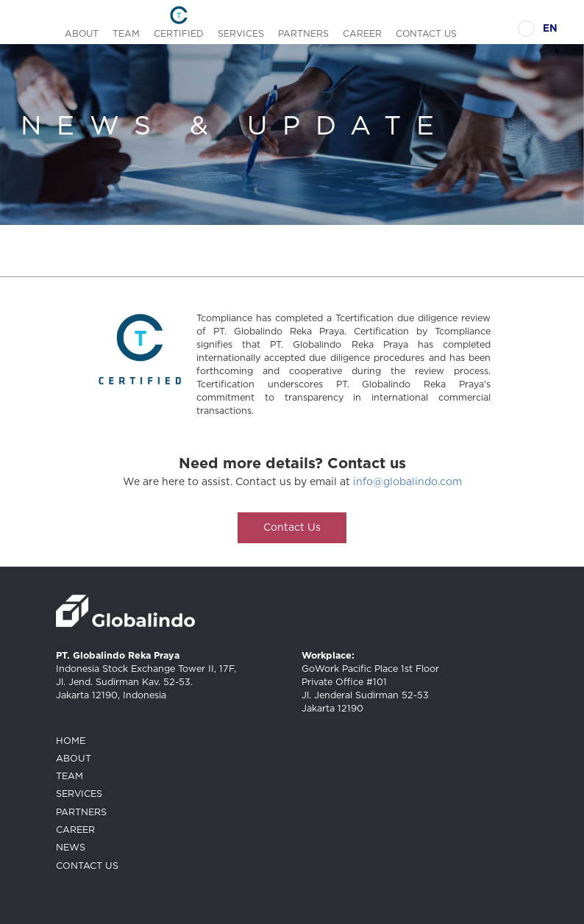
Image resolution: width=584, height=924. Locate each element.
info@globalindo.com (407, 482)
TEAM (126, 34)
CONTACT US (426, 34)
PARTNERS (303, 34)
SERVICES (241, 34)
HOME (71, 741)
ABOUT (82, 34)
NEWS (71, 848)
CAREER (362, 34)
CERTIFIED (179, 34)
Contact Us (292, 528)
